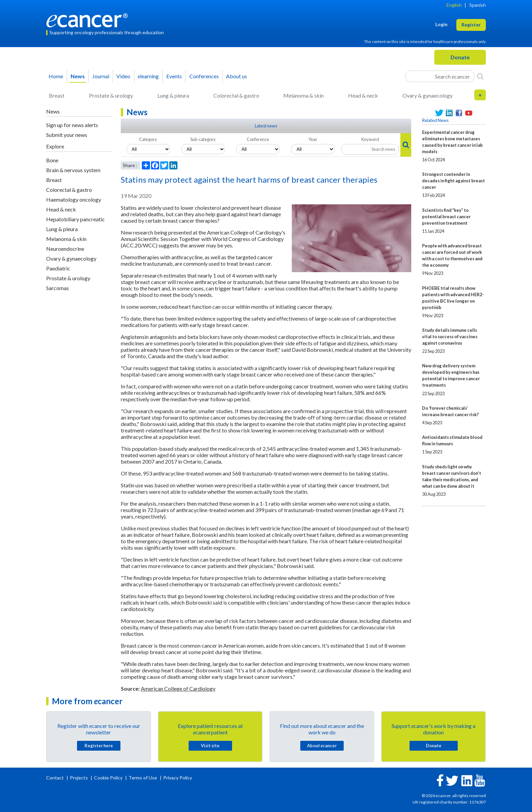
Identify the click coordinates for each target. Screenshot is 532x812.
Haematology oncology (74, 199)
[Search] (480, 76)
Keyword (370, 139)
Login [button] (441, 24)
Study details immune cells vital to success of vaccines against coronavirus (450, 337)
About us (236, 76)
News (78, 76)
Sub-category (203, 139)
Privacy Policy (178, 778)
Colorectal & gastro (236, 95)
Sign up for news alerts (72, 125)
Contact (55, 778)
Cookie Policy (108, 778)
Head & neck (363, 95)
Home (56, 76)
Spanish (478, 5)
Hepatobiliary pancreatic (75, 219)
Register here (99, 746)
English (454, 5)
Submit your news (67, 135)
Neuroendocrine (65, 249)
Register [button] (471, 25)
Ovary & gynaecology (427, 95)
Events (174, 76)
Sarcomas (58, 288)
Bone (52, 160)
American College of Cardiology (178, 688)
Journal (101, 76)
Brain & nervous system (73, 170)
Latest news (266, 126)
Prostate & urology (111, 95)
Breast (57, 95)
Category (148, 139)
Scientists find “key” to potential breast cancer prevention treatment (446, 217)
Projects (79, 778)
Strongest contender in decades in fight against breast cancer (453, 181)
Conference (258, 139)
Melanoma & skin (303, 95)
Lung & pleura (173, 95)
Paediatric (58, 268)
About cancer (322, 746)
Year (313, 139)
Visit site (210, 746)
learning (148, 76)
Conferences (204, 76)
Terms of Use (143, 778)
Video (123, 76)
